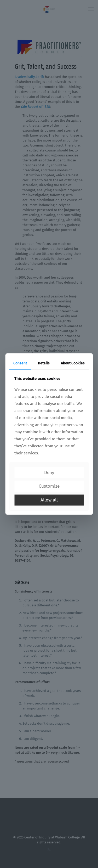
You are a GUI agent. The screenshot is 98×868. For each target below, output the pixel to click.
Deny (49, 472)
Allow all (49, 500)
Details (44, 363)
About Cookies (73, 363)
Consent (20, 363)
